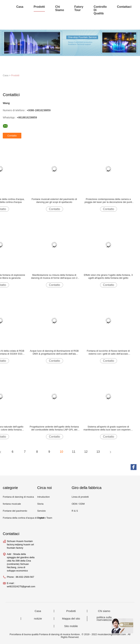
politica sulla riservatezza (104, 619)
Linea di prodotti (80, 497)
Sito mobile (71, 626)
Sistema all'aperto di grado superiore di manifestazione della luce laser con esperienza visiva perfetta (108, 428)
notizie (38, 619)
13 (98, 452)
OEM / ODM (78, 504)
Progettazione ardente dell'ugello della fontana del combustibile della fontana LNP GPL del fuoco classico (54, 428)
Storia (40, 504)
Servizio (41, 511)
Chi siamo (60, 8)
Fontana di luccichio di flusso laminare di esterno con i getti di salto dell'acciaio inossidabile (108, 352)
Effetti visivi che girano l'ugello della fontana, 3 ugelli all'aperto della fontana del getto (108, 276)
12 (86, 452)
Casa (20, 7)
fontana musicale (12, 504)
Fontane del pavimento (15, 511)
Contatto (54, 209)
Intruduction (43, 497)
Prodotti (39, 7)
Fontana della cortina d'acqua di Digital (23, 518)
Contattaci (124, 7)
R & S (75, 511)
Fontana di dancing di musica (18, 497)
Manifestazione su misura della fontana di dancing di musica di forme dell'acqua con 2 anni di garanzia (54, 277)
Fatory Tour (79, 8)
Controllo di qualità (100, 10)
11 (74, 452)
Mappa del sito (71, 619)
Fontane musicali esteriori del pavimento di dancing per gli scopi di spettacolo (54, 201)
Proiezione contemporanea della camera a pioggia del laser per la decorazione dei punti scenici (108, 201)
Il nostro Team (45, 518)
